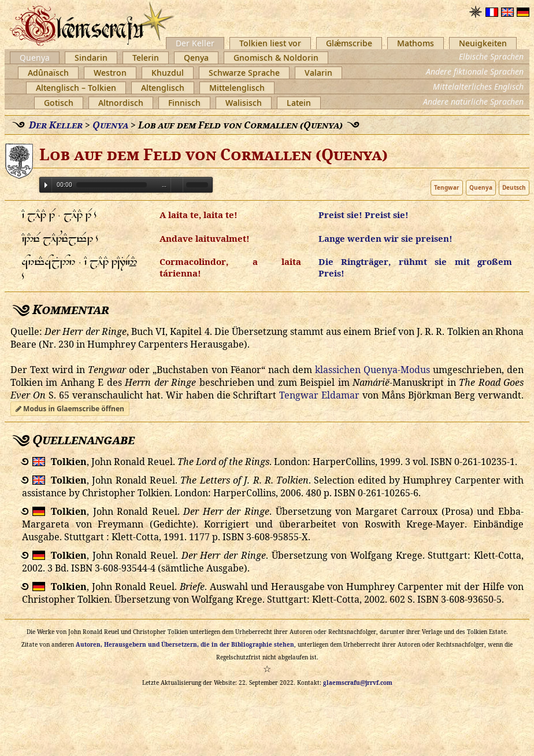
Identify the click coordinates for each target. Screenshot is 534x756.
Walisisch (244, 103)
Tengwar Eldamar (319, 395)
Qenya (196, 58)
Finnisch (184, 103)
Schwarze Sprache (244, 73)
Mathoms (416, 43)
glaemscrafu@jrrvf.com (358, 683)
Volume (177, 184)
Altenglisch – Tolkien (76, 88)
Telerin (146, 58)
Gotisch (59, 103)
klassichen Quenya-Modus (372, 370)
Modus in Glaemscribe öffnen (70, 409)
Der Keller (195, 43)
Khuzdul (168, 73)
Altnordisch (121, 103)
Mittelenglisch (237, 88)
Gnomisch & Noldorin (276, 58)
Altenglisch (163, 88)
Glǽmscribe (349, 43)
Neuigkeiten (483, 43)
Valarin (318, 73)
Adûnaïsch (48, 73)
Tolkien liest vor (270, 43)
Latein (299, 103)
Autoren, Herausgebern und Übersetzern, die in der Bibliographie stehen (185, 644)
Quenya (35, 58)
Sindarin (91, 58)
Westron (110, 73)
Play (46, 185)
